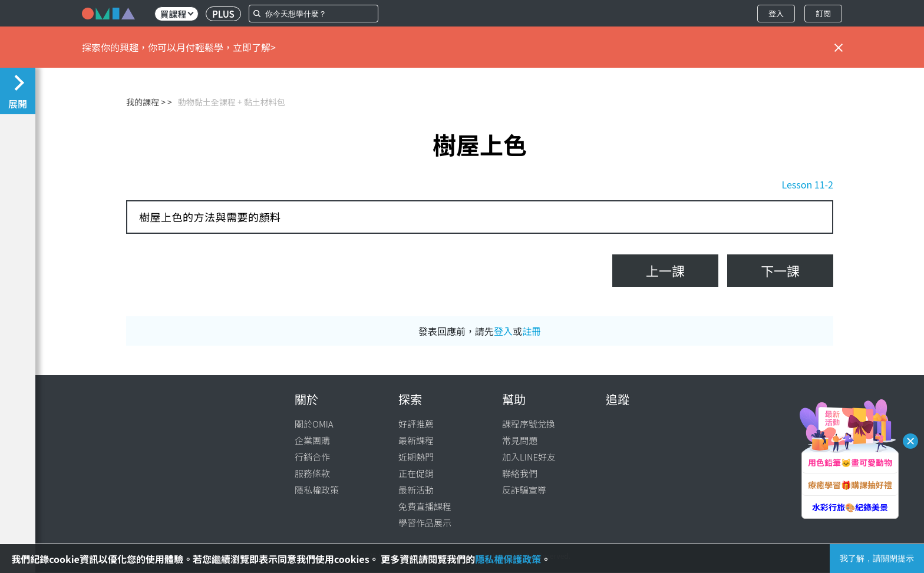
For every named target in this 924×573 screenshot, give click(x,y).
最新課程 (416, 440)
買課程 (176, 14)
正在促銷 (416, 473)
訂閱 (823, 13)
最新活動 (416, 490)
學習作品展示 (425, 523)
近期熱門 (416, 457)
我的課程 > (146, 102)
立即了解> (254, 47)
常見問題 (520, 440)
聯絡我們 (520, 473)
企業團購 (312, 440)
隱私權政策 (317, 490)
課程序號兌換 (529, 424)
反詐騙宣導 (524, 490)
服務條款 (312, 473)
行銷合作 (312, 457)
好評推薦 (416, 424)
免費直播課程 (425, 506)
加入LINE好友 (529, 457)
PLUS (223, 14)
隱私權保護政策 (508, 559)
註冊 (532, 331)
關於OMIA (314, 424)
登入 (776, 13)
